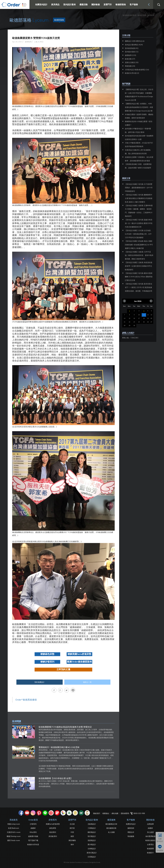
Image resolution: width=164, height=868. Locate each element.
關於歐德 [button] (96, 4)
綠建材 (69, 813)
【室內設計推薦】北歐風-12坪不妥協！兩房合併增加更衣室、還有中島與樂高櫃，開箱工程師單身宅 (139, 255)
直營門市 (72, 820)
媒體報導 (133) (130, 55)
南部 (72, 836)
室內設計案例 (92, 820)
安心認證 (150, 832)
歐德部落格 (121, 4)
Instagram (33, 813)
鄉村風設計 (92, 832)
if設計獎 (57, 813)
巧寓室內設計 (87, 813)
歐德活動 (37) (130, 59)
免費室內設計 (41, 4)
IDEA (63, 813)
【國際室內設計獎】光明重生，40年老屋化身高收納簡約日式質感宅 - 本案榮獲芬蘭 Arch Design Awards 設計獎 (139, 107)
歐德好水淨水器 (33, 844)
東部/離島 (72, 840)
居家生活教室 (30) (132, 62)
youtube (27, 813)
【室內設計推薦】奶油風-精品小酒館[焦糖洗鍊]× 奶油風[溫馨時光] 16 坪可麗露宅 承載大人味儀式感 (139, 245)
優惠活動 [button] (84, 4)
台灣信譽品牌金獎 (75, 813)
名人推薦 (111, 832)
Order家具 (33, 820)
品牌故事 (150, 824)
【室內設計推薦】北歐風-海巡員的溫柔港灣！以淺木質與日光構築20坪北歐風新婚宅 (139, 266)
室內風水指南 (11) (132, 52)
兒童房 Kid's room (14, 832)
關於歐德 (150, 820)
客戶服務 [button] (134, 4)
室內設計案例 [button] (69, 4)
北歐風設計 (92, 824)
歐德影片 (150, 853)
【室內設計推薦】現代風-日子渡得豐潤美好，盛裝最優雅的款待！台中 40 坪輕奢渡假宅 (139, 188)
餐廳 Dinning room (14, 836)
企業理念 (150, 844)
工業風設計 (92, 828)
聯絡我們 (96, 813)
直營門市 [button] (108, 4)
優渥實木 (81, 813)
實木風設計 (92, 844)
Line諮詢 (160, 850)
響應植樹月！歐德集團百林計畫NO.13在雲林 (59, 747)
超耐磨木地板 (33, 836)
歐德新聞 (150, 849)
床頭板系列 (53, 836)
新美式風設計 (92, 853)
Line (45, 813)
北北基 (72, 824)
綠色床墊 (53, 828)
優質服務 (111, 820)
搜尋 (159, 5)
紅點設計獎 (51, 813)
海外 (72, 844)
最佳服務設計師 (111, 824)
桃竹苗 (72, 828)
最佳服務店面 (111, 828)
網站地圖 (115, 813)
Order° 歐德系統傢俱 (26, 700)
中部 (72, 832)
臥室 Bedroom (14, 828)
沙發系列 (33, 824)
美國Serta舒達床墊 (53, 824)
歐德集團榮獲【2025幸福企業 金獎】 (56, 778)
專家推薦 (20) (130, 66)
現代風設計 (92, 836)
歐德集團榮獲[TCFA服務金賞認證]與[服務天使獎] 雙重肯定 (65, 727)
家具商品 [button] (55, 4)
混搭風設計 (92, 840)
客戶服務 (131, 820)
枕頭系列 (53, 832)
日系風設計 (92, 857)
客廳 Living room (14, 824)
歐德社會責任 (150, 840)
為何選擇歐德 (150, 836)
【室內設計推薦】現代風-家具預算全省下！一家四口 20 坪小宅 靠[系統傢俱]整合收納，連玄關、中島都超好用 (139, 287)
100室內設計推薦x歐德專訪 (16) (137, 70)
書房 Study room (14, 840)
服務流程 (131, 828)
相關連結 (106, 813)
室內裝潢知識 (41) (132, 48)
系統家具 (14, 820)
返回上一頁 (87, 682)
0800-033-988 (139, 813)
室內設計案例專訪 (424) (134, 45)
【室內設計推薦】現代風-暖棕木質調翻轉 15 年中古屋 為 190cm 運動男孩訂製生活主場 (139, 277)
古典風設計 (92, 849)
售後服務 (131, 836)
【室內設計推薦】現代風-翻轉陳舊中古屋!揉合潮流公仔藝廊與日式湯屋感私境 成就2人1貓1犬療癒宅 (139, 198)
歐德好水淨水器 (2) (132, 73)
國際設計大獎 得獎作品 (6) (135, 41)
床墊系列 (53, 820)
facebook (21, 813)
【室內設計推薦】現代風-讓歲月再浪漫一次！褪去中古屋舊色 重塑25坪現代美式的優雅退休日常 (139, 223)
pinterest (39, 813)
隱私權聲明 (125, 813)
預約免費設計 (39, 682)
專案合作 (131, 832)
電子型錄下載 (33, 840)
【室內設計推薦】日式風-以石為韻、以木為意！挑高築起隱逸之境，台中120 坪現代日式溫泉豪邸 (139, 234)
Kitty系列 (33, 832)
